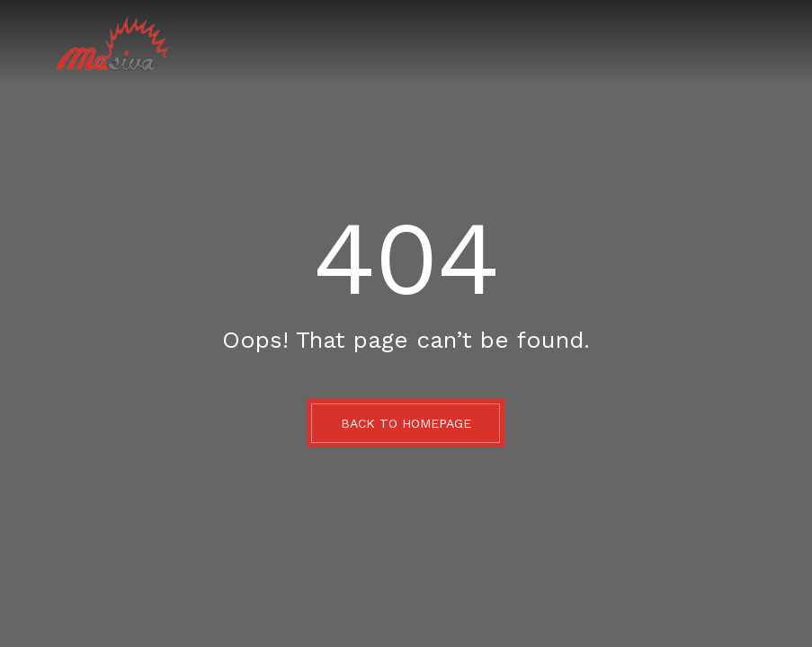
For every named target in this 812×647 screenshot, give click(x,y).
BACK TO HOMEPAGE (406, 423)
